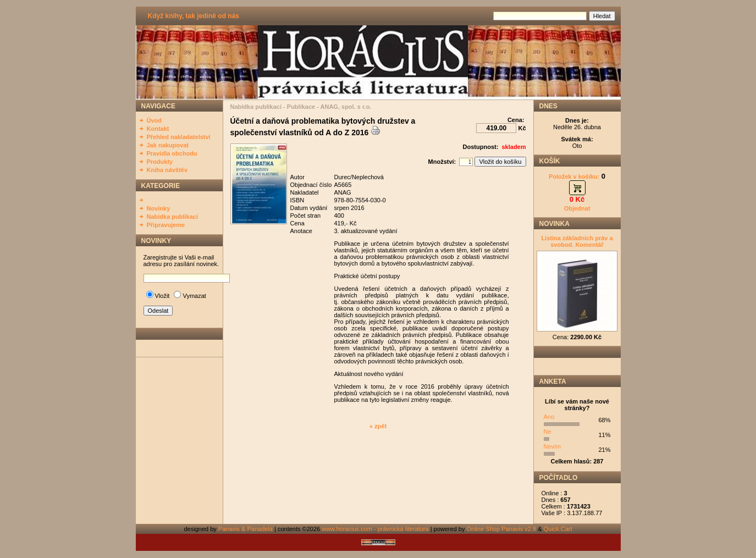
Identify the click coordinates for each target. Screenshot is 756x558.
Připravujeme (166, 225)
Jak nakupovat (168, 145)
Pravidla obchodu (172, 153)
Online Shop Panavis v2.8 (502, 529)
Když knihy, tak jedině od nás (194, 16)
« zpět (378, 426)
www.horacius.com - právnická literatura (375, 529)
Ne (548, 432)
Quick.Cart (558, 529)
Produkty (160, 162)
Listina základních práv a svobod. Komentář (577, 241)
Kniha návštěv (167, 170)
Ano (549, 417)
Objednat (577, 208)
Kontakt (158, 129)
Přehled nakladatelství (179, 137)
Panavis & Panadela (246, 529)
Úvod (154, 120)
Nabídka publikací (173, 217)
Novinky (159, 208)
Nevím (553, 446)
